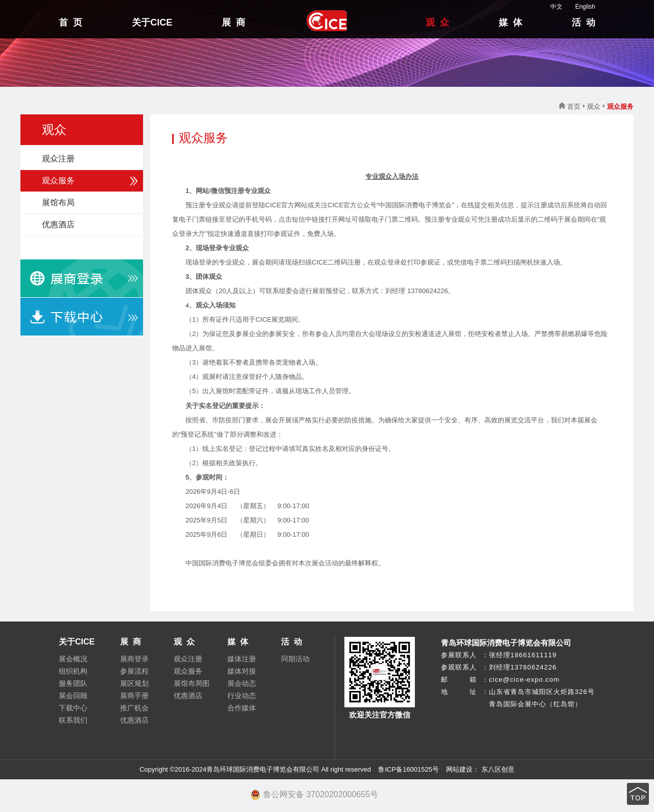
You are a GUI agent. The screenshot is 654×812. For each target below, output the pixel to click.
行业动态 (242, 696)
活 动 (583, 22)
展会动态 (242, 683)
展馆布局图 (192, 683)
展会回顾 (73, 696)
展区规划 (134, 683)
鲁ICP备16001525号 (408, 769)
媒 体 (510, 22)
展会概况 (73, 659)
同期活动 (295, 659)
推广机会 (134, 708)
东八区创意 (498, 769)
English (580, 7)
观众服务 (58, 181)
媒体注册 (242, 659)
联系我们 (73, 720)
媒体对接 (242, 671)
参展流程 (134, 671)
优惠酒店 (58, 224)
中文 (551, 7)
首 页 (71, 22)
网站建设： (462, 769)
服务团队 (73, 683)
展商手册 (134, 696)
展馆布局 (58, 202)
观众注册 (58, 159)
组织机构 (73, 671)
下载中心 (73, 708)
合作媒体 (242, 708)
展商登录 (134, 659)
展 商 (233, 22)
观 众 (437, 22)
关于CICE (152, 22)
